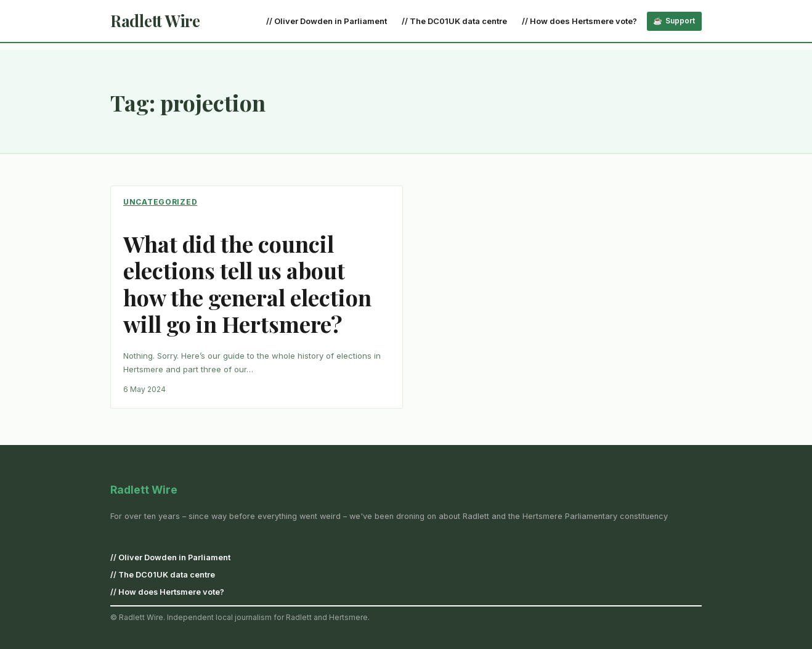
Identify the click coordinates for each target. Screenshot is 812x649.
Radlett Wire (155, 21)
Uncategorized (160, 202)
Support (680, 21)
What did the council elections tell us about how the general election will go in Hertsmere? (247, 284)
